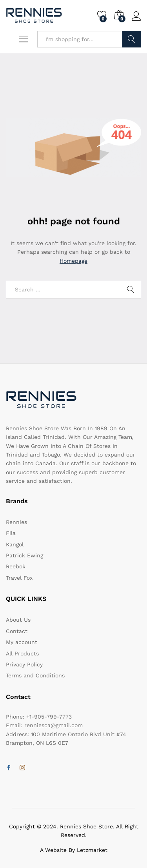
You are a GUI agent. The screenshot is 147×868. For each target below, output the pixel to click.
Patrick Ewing (24, 555)
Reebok (16, 566)
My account (22, 642)
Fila (11, 533)
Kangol (15, 544)
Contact (17, 631)
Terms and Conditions (35, 675)
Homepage (73, 261)
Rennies (16, 522)
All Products (22, 653)
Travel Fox (19, 578)
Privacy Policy (24, 664)
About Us (18, 620)
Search (132, 39)
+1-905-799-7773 (49, 717)
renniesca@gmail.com (54, 725)
